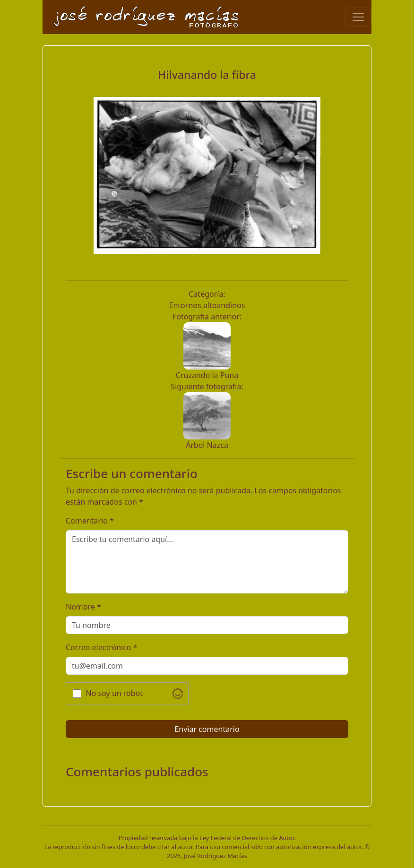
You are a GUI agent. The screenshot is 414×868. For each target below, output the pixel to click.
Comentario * (90, 521)
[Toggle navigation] (358, 17)
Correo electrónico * (102, 647)
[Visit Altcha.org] (178, 694)
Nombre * (83, 607)
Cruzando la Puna (207, 375)
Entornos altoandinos (207, 305)
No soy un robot (115, 693)
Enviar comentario (207, 729)
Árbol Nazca (207, 445)
